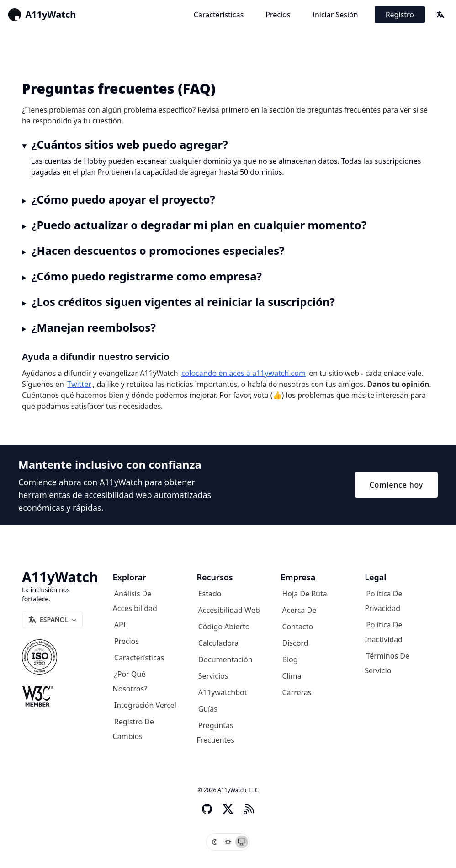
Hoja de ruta (305, 594)
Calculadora (219, 643)
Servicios (213, 676)
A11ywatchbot (223, 692)
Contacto (298, 627)
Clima (292, 676)
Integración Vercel (145, 705)
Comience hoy (396, 485)
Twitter (79, 384)
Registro (400, 15)
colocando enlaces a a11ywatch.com (244, 373)
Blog (290, 659)
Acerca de (300, 610)
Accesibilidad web (229, 610)
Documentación (225, 659)
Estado (210, 594)
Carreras (297, 692)
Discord (295, 643)
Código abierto (224, 627)
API (120, 625)
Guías (208, 709)
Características (219, 15)
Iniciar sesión (335, 15)
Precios (278, 15)
